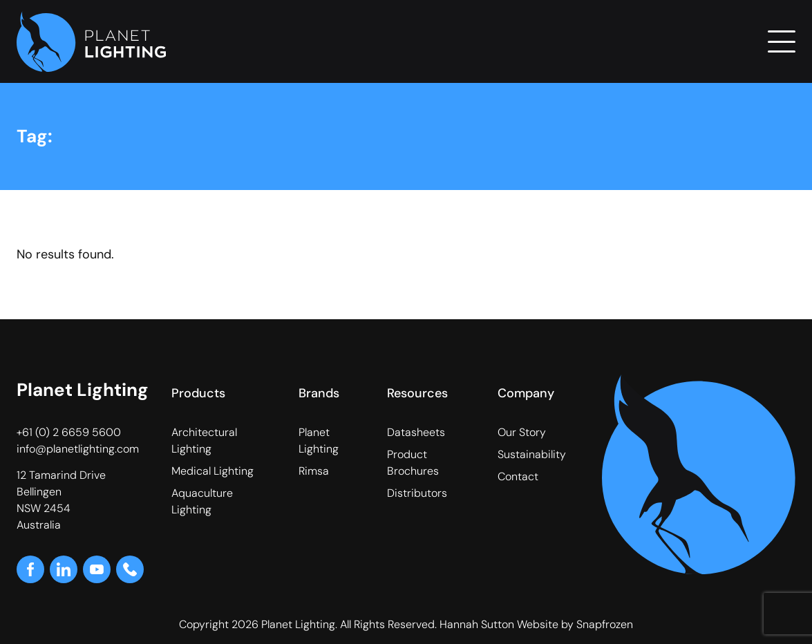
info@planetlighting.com (78, 449)
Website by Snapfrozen (575, 624)
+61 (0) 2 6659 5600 (69, 432)
